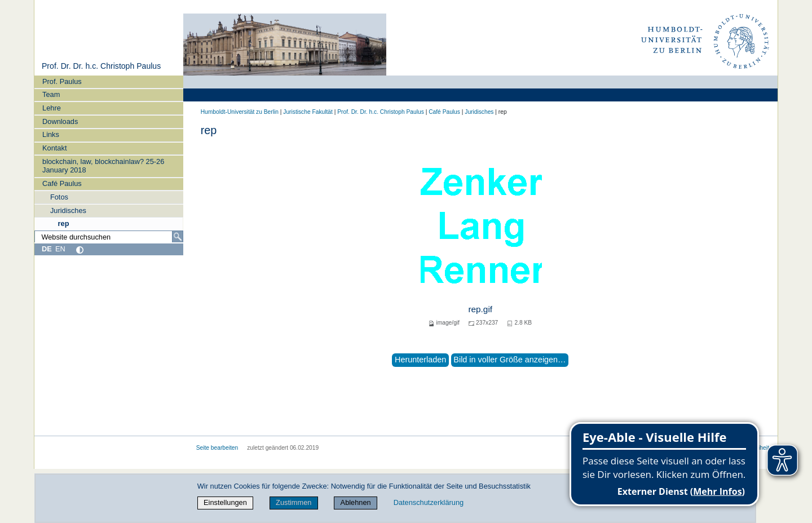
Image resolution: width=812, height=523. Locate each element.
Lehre (52, 108)
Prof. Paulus (62, 81)
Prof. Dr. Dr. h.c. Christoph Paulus (101, 66)
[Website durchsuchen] (109, 237)
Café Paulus (62, 183)
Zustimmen (294, 502)
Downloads (60, 121)
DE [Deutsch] (47, 249)
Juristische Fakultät (308, 112)
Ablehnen (356, 502)
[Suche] (178, 237)
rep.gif (480, 309)
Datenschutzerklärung (429, 502)
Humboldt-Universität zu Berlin (240, 112)
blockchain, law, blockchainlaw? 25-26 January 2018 (103, 166)
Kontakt (54, 148)
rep (64, 223)
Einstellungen (225, 502)
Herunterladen (420, 360)
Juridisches (68, 210)
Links (51, 134)
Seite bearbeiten (217, 448)
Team (51, 94)
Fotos (59, 197)
